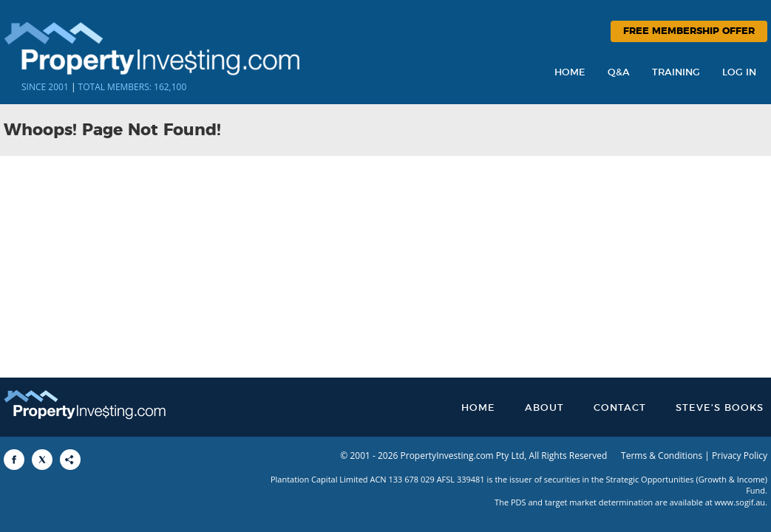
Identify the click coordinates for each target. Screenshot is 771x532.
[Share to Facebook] (14, 460)
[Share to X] (42, 460)
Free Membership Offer (689, 31)
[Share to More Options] (70, 460)
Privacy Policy (740, 456)
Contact (620, 408)
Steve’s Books (720, 408)
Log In (739, 73)
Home (570, 73)
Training (676, 73)
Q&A (619, 73)
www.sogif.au (740, 502)
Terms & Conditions (662, 456)
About (544, 408)
